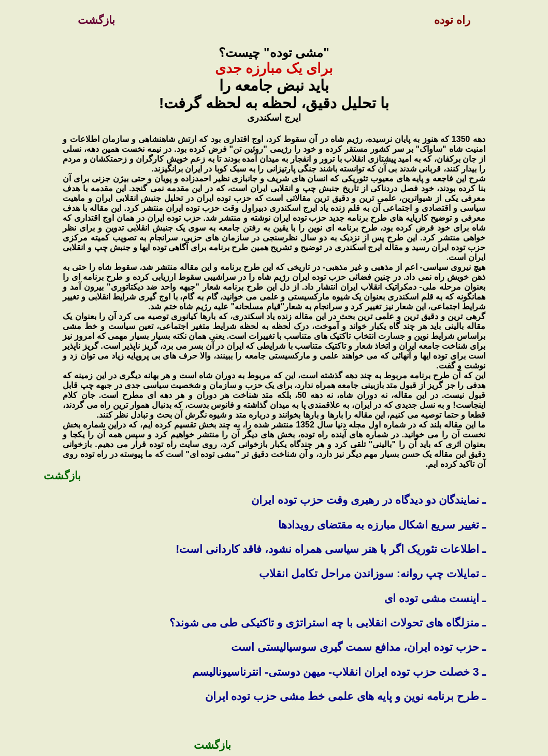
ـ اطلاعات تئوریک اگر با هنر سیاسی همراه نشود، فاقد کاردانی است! (329, 549)
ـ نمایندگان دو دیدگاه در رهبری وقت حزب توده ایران (366, 500)
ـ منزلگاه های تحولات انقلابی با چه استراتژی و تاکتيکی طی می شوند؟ (327, 623)
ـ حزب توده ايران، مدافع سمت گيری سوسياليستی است (358, 647)
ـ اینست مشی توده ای (435, 598)
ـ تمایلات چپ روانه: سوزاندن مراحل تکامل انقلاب (372, 574)
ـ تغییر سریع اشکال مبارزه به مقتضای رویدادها (381, 525)
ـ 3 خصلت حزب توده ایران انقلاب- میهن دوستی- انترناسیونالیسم (338, 672)
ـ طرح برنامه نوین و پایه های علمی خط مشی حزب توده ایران (345, 696)
